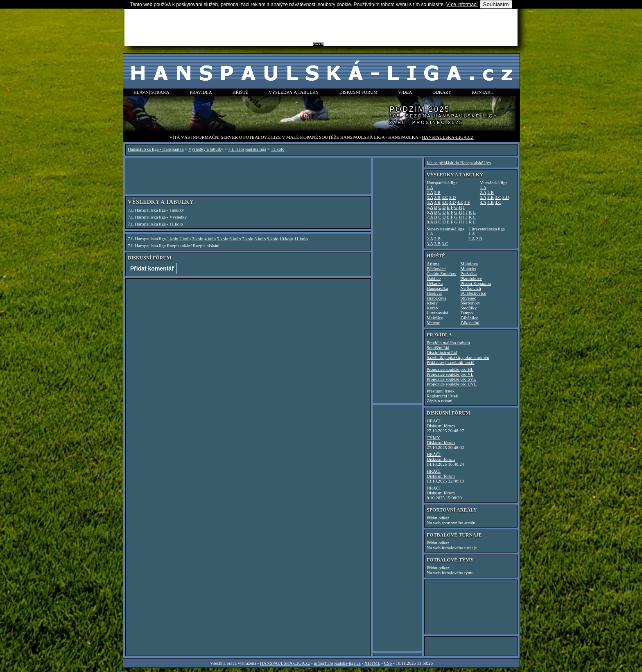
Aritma (433, 264)
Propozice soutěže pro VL (450, 374)
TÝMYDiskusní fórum (441, 440)
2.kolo (185, 239)
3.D (452, 197)
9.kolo (273, 239)
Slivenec (468, 298)
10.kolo (286, 239)
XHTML (372, 663)
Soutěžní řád (438, 347)
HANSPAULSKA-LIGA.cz (448, 137)
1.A (430, 187)
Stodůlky (468, 308)
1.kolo (173, 239)
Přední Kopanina (475, 283)
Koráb (432, 308)
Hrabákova (436, 298)
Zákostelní (470, 322)
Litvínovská (437, 313)
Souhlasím (496, 4)
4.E (460, 202)
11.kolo (278, 149)
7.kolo (248, 239)
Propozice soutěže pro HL (450, 369)
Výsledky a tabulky (206, 149)
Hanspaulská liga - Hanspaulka (156, 149)
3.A (430, 197)
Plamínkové (471, 278)
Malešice (435, 318)
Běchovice (436, 268)
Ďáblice (434, 278)
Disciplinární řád (442, 352)
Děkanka (435, 283)
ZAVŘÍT (318, 44)
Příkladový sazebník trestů (451, 362)
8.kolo (260, 239)
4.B (437, 202)
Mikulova (469, 264)
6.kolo (235, 239)
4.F (467, 202)
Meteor (433, 322)
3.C (445, 197)
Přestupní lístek (441, 391)
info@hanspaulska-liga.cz (337, 663)
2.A (430, 192)
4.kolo (210, 239)
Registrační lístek (442, 396)
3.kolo (198, 239)
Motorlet (468, 268)
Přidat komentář (152, 268)
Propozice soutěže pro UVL (452, 384)
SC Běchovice (473, 293)
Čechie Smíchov (441, 273)
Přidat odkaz (438, 518)
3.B (437, 197)
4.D (452, 202)
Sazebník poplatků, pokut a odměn (458, 357)
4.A (430, 202)
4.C (445, 202)
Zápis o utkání (440, 401)
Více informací (462, 5)
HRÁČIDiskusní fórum (441, 423)
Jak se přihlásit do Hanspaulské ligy (459, 162)
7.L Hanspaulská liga (247, 149)
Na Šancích (470, 288)
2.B (437, 192)
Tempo (466, 313)
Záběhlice (469, 318)
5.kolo (223, 239)
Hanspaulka (437, 288)
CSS (388, 663)
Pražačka (468, 273)
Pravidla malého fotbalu (448, 343)
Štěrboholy (470, 303)
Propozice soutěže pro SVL (451, 379)
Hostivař (434, 293)
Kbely (432, 303)
